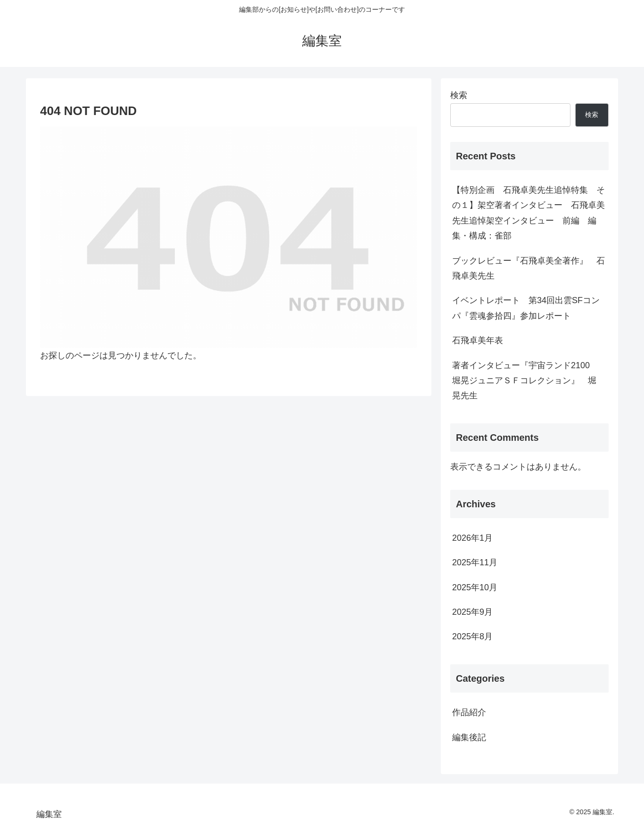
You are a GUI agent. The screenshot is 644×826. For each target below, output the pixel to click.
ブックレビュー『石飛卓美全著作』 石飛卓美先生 (528, 268)
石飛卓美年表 (478, 340)
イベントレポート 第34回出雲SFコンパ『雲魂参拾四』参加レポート (526, 308)
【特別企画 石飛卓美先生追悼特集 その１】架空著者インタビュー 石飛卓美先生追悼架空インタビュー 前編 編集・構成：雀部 (528, 213)
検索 (459, 95)
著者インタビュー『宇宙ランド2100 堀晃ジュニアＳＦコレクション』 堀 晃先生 (528, 381)
